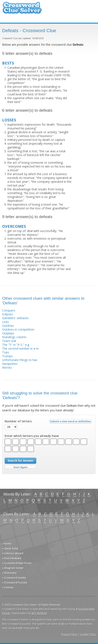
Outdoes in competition (18, 329)
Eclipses (7, 314)
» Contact (8, 587)
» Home (7, 544)
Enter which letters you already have (32, 436)
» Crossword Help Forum (17, 563)
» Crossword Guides (14, 578)
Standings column (14, 337)
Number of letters (18, 421)
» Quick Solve (10, 549)
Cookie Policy (88, 634)
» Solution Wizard (13, 553)
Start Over (20, 467)
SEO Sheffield (39, 613)
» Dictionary (9, 573)
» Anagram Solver (13, 568)
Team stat (9, 341)
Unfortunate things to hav (20, 360)
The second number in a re (20, 348)
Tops (6, 352)
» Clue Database (12, 558)
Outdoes (8, 326)
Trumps (7, 356)
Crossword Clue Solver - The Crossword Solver (22, 10)
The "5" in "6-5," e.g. (16, 345)
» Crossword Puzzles (15, 583)
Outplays (8, 333)
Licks (5, 322)
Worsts (7, 367)
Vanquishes (10, 364)
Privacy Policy (69, 634)
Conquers (9, 310)
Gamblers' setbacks (15, 318)
